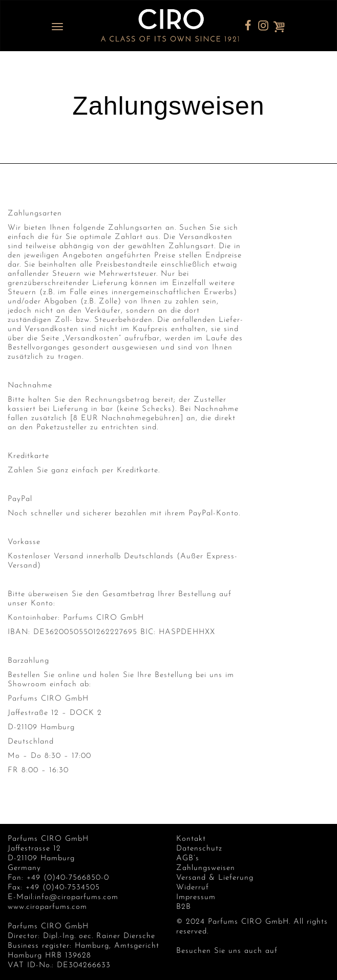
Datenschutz (199, 849)
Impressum (196, 897)
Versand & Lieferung (215, 878)
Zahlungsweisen (206, 868)
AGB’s (188, 858)
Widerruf (193, 888)
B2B (184, 907)
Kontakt (191, 839)
